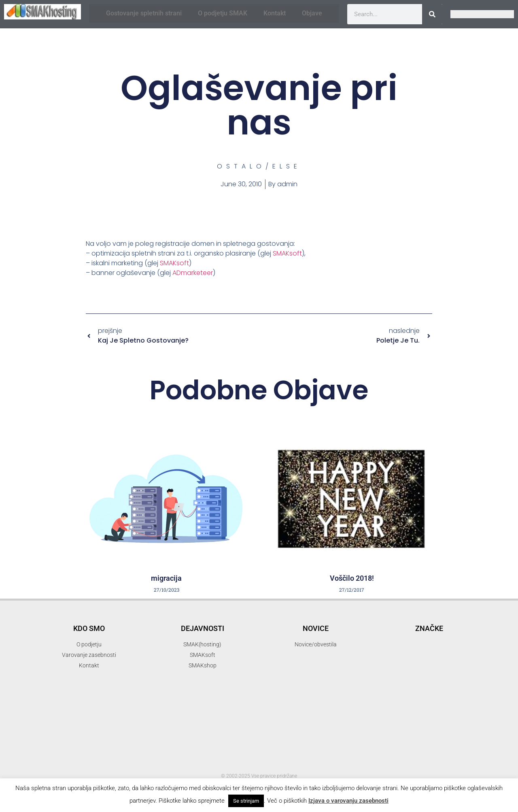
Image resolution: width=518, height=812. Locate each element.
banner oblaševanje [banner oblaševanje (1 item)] (408, 643)
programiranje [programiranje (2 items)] (451, 739)
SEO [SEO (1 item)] (420, 756)
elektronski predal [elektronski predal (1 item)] (456, 653)
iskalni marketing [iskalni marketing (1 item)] (426, 701)
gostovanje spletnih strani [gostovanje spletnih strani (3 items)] (423, 678)
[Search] (432, 14)
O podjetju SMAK (223, 13)
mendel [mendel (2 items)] (464, 700)
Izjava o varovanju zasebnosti (348, 801)
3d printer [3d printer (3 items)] (450, 615)
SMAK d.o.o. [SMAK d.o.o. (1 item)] (388, 769)
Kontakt (275, 13)
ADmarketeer (193, 273)
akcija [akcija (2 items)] (429, 628)
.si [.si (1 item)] (397, 616)
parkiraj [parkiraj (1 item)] (430, 730)
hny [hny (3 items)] (454, 689)
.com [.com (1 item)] (381, 616)
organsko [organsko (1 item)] (449, 721)
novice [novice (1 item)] (420, 711)
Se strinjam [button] (246, 801)
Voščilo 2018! (352, 578)
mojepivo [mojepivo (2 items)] (390, 710)
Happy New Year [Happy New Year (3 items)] (407, 689)
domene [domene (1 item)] (468, 643)
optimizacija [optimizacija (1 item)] (447, 711)
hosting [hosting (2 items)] (388, 700)
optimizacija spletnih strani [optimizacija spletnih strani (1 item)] (403, 721)
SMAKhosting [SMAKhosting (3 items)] (435, 768)
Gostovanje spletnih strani (144, 13)
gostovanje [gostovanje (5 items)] (449, 664)
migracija (166, 578)
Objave (312, 13)
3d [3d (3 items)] (415, 615)
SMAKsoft (287, 253)
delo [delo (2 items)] (444, 642)
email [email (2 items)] (385, 666)
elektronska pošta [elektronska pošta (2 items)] (402, 652)
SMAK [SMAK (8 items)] (454, 753)
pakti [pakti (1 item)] (409, 730)
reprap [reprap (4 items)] (392, 754)
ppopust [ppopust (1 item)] (413, 740)
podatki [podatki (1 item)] (454, 730)
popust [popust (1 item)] (390, 740)
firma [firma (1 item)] (408, 666)
